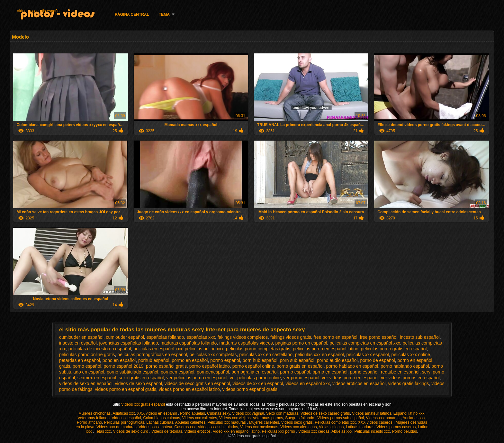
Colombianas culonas (162, 418)
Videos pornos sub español (341, 418)
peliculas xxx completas (213, 355)
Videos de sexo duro (131, 431)
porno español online (253, 366)
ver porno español (301, 378)
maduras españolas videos (246, 343)
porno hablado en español (352, 366)
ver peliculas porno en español (197, 378)
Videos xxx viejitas (235, 418)
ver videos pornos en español (410, 378)
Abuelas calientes (190, 422)
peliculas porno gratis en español (394, 349)
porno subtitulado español (132, 372)
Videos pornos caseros (396, 427)
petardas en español (80, 360)
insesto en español (78, 343)
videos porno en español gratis (126, 389)
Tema (164, 14)
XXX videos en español (157, 413)
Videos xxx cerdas (314, 431)
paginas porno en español (301, 343)
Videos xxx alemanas (298, 427)
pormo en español (190, 360)
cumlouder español (125, 337)
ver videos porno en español (350, 378)
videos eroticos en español (359, 383)
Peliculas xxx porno (279, 431)
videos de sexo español (139, 383)
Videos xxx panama (383, 418)
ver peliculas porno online (255, 378)
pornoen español (177, 372)
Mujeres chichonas (94, 413)
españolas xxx (201, 337)
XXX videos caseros (376, 422)
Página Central (132, 14)
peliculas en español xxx (158, 349)
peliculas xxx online (411, 355)
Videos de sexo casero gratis (325, 413)
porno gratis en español (300, 366)
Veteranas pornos (268, 418)
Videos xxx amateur (155, 427)
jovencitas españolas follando (129, 343)
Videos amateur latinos (372, 413)
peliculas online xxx (204, 349)
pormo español (225, 360)
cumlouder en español (81, 337)
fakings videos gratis (291, 337)
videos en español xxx (308, 383)
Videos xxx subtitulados (218, 427)
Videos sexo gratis (297, 422)
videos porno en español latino (189, 389)
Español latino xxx (409, 413)
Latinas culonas (160, 422)
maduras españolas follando (189, 343)
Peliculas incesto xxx (372, 431)
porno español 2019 (124, 366)
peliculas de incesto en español (100, 349)
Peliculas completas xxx (335, 422)
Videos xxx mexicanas (259, 427)
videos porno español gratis (250, 389)
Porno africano (89, 422)
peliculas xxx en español (319, 355)
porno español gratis (166, 366)
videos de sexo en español (86, 383)
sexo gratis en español (141, 378)
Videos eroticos (198, 431)
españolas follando (165, 337)
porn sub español (297, 360)
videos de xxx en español (258, 383)
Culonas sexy (218, 413)
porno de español (377, 360)
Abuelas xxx (342, 431)
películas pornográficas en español (152, 355)
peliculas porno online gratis (87, 355)
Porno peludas (405, 431)
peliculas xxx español (367, 355)
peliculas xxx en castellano (266, 355)
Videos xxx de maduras (117, 427)
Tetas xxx (103, 431)
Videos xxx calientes (200, 418)
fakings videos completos (243, 337)
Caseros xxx (185, 427)
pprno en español (330, 372)
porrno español (295, 372)
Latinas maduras (360, 427)
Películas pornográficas (124, 422)
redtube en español (400, 372)
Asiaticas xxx (124, 413)
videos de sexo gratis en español (197, 383)
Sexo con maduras (282, 413)
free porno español (379, 337)
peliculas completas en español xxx (365, 343)
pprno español (364, 372)
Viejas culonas (331, 427)
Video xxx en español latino (236, 431)
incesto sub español (420, 337)
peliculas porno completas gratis (258, 349)
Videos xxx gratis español (39, 11)
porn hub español (260, 360)
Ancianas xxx (414, 418)
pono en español (119, 360)
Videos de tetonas (167, 431)
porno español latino (210, 366)
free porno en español (336, 337)
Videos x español (126, 418)
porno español (87, 366)
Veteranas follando (93, 418)
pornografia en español (254, 372)
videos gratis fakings (409, 383)
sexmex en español (97, 378)
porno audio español (337, 360)
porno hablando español (405, 366)
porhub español (154, 360)
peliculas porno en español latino (326, 349)
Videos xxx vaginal (248, 413)
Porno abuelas (192, 413)
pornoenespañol (213, 372)
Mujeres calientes (264, 422)
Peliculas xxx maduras (227, 422)
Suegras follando (300, 418)
